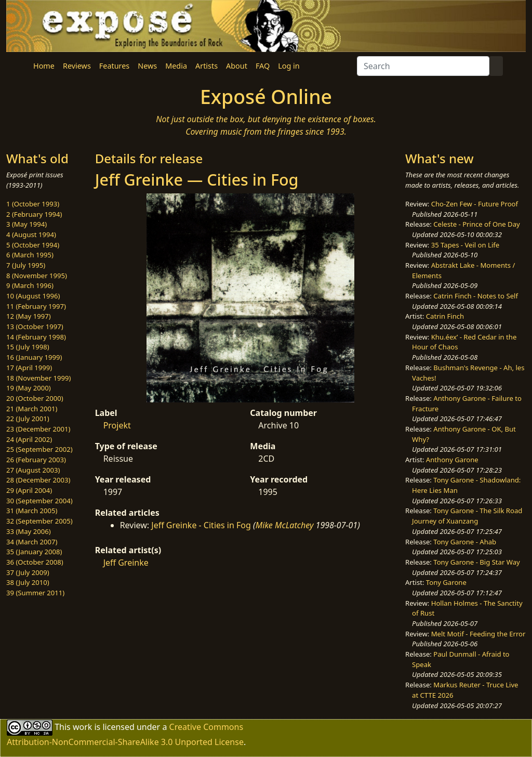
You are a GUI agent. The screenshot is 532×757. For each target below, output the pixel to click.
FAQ (263, 66)
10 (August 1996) (33, 296)
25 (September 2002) (39, 449)
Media (176, 66)
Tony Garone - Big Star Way (476, 562)
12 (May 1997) (29, 316)
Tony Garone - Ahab (465, 542)
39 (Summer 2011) (35, 593)
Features (114, 66)
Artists (207, 66)
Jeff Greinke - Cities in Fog (201, 525)
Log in (289, 66)
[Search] (423, 66)
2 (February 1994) (34, 214)
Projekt (117, 425)
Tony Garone (446, 582)
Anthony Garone (452, 460)
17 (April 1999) (29, 368)
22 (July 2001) (28, 419)
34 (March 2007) (32, 542)
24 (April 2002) (29, 439)
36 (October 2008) (35, 562)
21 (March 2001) (32, 409)
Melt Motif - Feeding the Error (478, 634)
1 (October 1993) (33, 204)
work (82, 727)
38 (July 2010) (28, 582)
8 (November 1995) (37, 276)
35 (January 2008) (34, 552)
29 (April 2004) (29, 490)
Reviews (77, 66)
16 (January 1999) (34, 357)
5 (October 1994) (33, 245)
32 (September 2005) (39, 521)
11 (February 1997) (36, 306)
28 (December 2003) (38, 480)
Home (44, 66)
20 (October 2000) (35, 398)
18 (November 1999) (39, 378)
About (237, 66)
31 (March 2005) (32, 511)
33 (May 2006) (29, 531)
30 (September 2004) (39, 501)
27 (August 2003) (33, 470)
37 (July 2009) (28, 572)
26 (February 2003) (36, 460)
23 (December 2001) (38, 429)
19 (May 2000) (29, 388)
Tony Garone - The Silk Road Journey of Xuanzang (467, 516)
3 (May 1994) (26, 224)
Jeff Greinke (126, 563)
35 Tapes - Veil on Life (465, 245)
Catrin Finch (445, 316)
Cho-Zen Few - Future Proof (475, 204)
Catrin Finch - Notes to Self (476, 296)
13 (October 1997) (35, 327)
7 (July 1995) (26, 265)
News (147, 66)
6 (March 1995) (30, 255)
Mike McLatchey (285, 525)
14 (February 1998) (36, 337)
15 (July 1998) (28, 347)
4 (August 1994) (31, 234)
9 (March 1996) (30, 285)
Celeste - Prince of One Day (476, 224)
